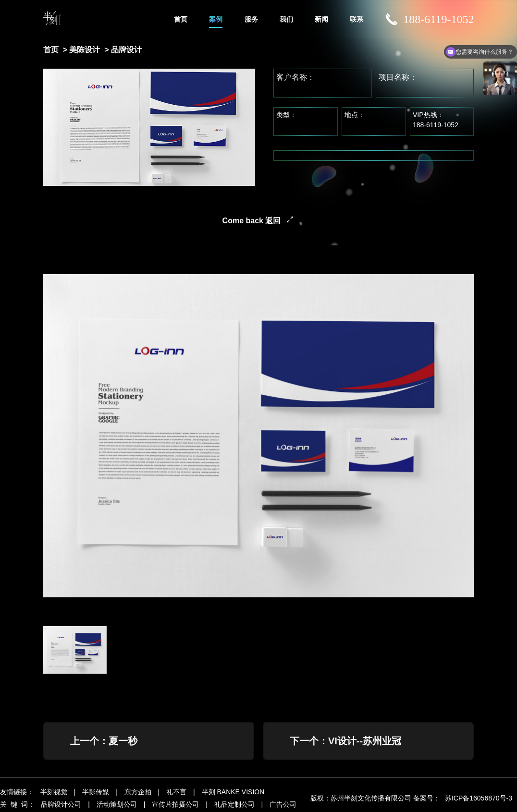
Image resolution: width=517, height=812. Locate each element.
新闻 (321, 19)
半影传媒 (96, 792)
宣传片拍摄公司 (175, 804)
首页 (181, 19)
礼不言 (176, 792)
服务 (251, 19)
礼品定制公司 (234, 804)
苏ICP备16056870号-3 (479, 798)
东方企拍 (138, 792)
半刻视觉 (54, 792)
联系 (357, 19)
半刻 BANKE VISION (233, 792)
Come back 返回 (252, 221)
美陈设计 (85, 50)
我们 (286, 19)
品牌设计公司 (61, 804)
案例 (216, 19)
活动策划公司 (117, 804)
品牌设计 (126, 50)
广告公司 (283, 804)
